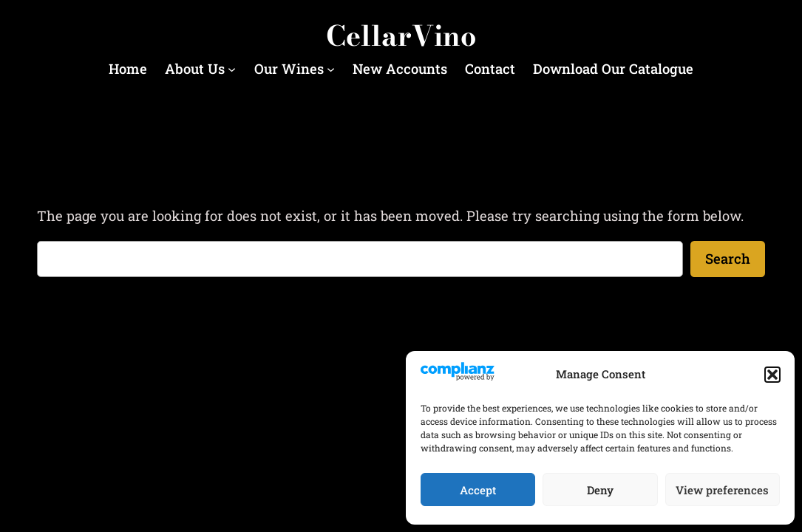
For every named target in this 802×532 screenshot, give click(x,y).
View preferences (722, 490)
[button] (772, 375)
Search (728, 259)
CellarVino (401, 36)
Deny (600, 490)
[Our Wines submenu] (331, 68)
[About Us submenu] (232, 68)
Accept (478, 490)
